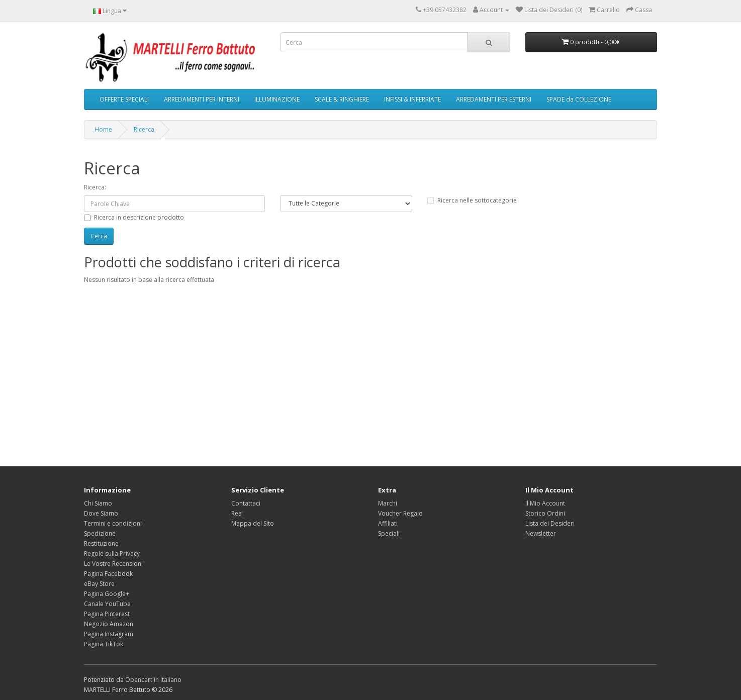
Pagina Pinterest (107, 614)
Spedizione (100, 533)
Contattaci (246, 503)
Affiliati (388, 523)
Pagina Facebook (108, 574)
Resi (237, 513)
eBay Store (99, 584)
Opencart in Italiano (153, 680)
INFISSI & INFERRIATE (412, 99)
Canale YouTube (107, 604)
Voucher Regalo (400, 513)
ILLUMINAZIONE (277, 99)
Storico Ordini (545, 513)
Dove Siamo (101, 513)
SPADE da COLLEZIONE (579, 99)
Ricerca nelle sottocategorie (472, 200)
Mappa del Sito (253, 523)
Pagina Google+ (107, 594)
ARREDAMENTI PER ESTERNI (494, 99)
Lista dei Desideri (550, 523)
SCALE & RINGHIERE (342, 99)
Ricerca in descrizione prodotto (134, 217)
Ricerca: (95, 187)
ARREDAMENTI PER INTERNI (202, 99)
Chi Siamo (98, 503)
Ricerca (144, 129)
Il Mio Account (545, 503)
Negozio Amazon (109, 624)
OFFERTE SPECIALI (124, 99)
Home (103, 129)
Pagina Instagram (109, 634)
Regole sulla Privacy (112, 554)
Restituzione (101, 543)
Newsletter (541, 533)
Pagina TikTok (104, 644)
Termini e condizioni (113, 523)
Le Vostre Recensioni (113, 564)
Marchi (388, 503)
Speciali (389, 533)
